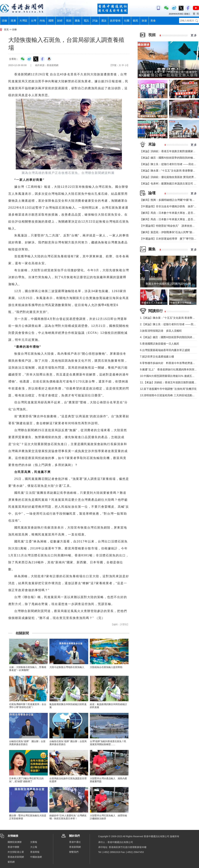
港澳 (13, 21)
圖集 (77, 21)
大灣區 (23, 21)
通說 (104, 21)
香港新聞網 (75, 847)
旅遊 (144, 21)
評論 (95, 21)
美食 (153, 21)
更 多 (194, 35)
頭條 (4, 21)
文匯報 (34, 842)
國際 (51, 21)
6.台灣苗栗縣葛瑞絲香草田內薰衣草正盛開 (165, 350)
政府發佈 (115, 21)
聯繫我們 (74, 852)
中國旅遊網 (36, 857)
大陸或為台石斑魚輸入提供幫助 (106, 667)
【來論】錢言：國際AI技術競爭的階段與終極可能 (169, 158)
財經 (60, 21)
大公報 (34, 847)
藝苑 (135, 21)
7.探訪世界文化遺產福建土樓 (157, 357)
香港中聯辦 (13, 847)
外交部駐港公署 (16, 852)
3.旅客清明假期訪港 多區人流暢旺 (161, 331)
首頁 (6, 29)
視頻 (69, 21)
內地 (42, 21)
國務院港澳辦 (15, 842)
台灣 (33, 21)
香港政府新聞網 (16, 857)
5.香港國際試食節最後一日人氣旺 (160, 344)
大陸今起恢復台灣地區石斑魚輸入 (67, 667)
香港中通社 (75, 842)
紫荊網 (11, 862)
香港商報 (35, 852)
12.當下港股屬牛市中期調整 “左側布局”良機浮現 (168, 389)
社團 (127, 21)
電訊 (86, 21)
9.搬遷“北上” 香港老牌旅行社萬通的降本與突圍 (168, 370)
